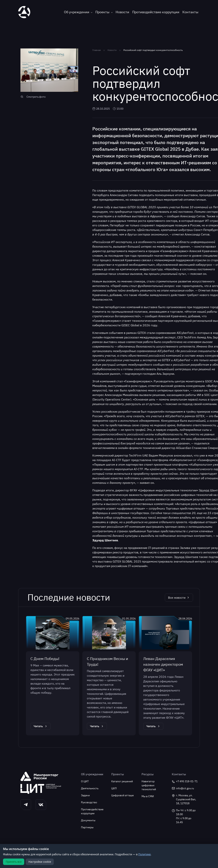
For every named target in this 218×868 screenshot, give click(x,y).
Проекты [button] (102, 12)
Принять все (14, 862)
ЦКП (114, 788)
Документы (88, 820)
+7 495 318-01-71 (185, 781)
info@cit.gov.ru (183, 788)
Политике (145, 854)
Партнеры (87, 827)
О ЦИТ (85, 781)
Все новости (179, 598)
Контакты (190, 12)
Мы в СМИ (148, 796)
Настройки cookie (40, 862)
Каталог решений (122, 781)
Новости (122, 12)
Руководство (89, 802)
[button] (26, 805)
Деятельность (90, 788)
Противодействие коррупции (156, 12)
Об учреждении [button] (77, 12)
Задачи (85, 795)
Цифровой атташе (123, 795)
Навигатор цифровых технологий (149, 785)
